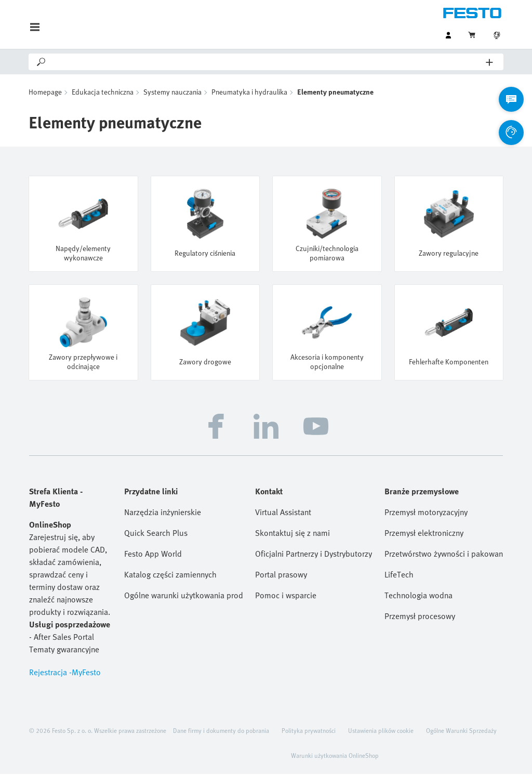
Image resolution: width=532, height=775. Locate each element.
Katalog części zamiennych (170, 575)
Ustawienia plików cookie (381, 731)
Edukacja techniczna (103, 93)
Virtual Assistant (283, 513)
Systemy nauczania (172, 93)
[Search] (267, 62)
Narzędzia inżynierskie (163, 513)
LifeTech (399, 575)
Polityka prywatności (309, 731)
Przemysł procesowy (420, 617)
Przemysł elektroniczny (424, 534)
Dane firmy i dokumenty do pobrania (221, 731)
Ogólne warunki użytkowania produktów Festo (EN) (183, 596)
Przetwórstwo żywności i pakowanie (444, 555)
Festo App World (153, 555)
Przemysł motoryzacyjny (426, 513)
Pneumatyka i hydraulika (249, 93)
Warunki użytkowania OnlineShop (335, 756)
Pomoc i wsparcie (286, 596)
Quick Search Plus (156, 534)
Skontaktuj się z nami (292, 534)
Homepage (45, 93)
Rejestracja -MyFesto (65, 673)
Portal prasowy (281, 575)
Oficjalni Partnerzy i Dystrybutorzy (314, 555)
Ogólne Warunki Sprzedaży (461, 731)
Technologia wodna (418, 596)
